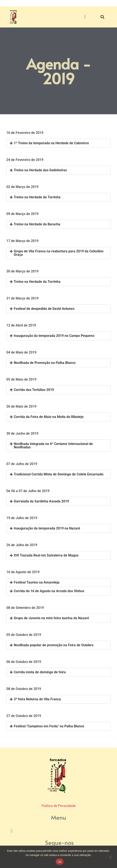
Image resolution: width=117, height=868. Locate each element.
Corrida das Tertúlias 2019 (34, 390)
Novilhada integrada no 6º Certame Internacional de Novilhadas (53, 446)
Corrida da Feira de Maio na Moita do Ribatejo (49, 417)
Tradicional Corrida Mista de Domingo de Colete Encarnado (59, 474)
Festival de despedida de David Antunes (44, 309)
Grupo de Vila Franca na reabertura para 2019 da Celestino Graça (59, 253)
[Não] (110, 857)
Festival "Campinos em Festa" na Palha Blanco (49, 726)
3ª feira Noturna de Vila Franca (37, 699)
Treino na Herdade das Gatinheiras (40, 170)
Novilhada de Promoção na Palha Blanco (45, 363)
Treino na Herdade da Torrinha (37, 197)
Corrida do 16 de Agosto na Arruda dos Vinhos (49, 591)
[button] (85, 17)
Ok (60, 862)
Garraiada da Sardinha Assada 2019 (41, 501)
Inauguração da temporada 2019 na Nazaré (47, 528)
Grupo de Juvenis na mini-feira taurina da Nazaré (51, 618)
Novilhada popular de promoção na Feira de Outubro (54, 645)
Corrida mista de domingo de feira (40, 672)
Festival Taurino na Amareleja (37, 582)
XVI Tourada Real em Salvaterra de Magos (46, 555)
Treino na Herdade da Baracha (37, 224)
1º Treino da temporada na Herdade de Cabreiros (51, 143)
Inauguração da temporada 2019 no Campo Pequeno (54, 336)
